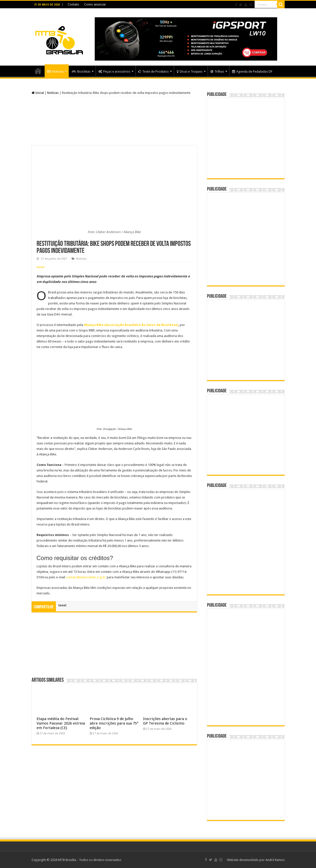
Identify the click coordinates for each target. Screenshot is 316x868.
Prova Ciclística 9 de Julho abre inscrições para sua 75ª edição (114, 723)
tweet (41, 267)
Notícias (55, 71)
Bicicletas (81, 71)
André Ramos (275, 860)
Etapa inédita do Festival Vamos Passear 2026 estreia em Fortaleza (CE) (61, 723)
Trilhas (217, 71)
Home (38, 71)
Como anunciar (95, 5)
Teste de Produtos (153, 71)
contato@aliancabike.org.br (86, 577)
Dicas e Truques (190, 71)
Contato (73, 5)
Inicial (38, 93)
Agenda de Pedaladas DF (252, 71)
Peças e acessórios (114, 71)
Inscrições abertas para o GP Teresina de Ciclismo (165, 721)
